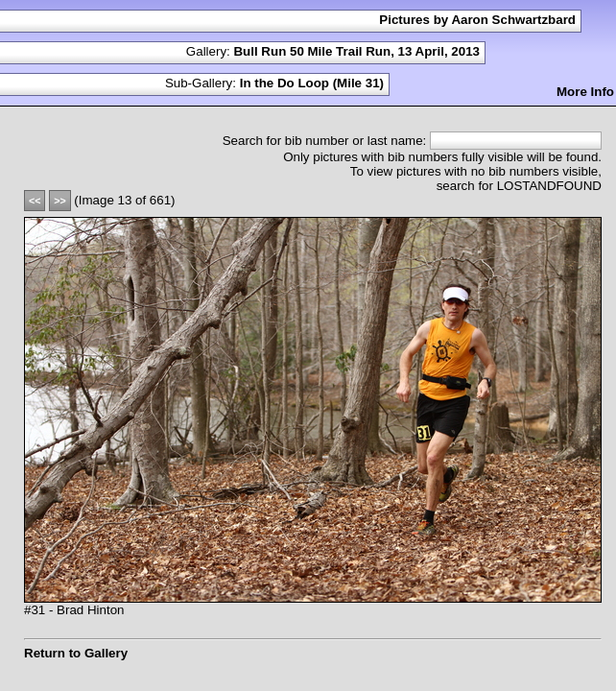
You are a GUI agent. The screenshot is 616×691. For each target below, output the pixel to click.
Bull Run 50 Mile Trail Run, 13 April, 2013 (356, 51)
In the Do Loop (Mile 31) (312, 83)
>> (59, 201)
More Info (585, 92)
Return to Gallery (76, 653)
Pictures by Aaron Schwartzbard (477, 20)
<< (35, 201)
